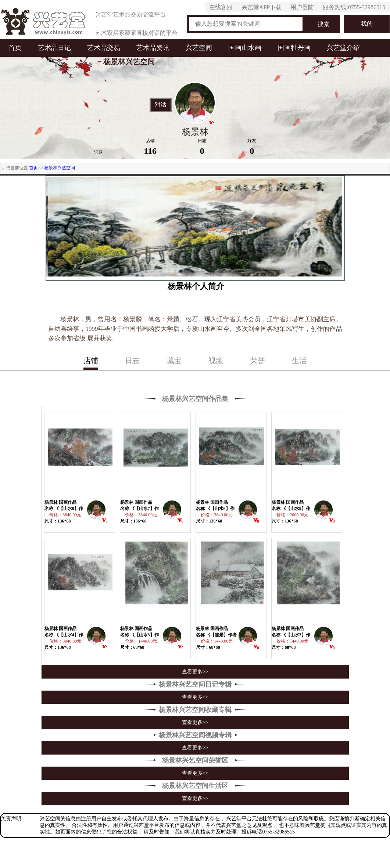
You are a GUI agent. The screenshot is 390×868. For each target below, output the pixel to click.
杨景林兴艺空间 (60, 168)
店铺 (91, 361)
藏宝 (174, 361)
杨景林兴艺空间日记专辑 (195, 684)
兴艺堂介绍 (343, 48)
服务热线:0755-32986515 (354, 7)
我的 (367, 24)
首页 (15, 48)
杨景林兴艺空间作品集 (195, 399)
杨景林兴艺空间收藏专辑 (195, 710)
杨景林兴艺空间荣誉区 (195, 760)
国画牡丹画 (294, 48)
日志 (132, 361)
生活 (299, 361)
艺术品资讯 (153, 48)
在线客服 (221, 7)
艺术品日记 (54, 48)
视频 (216, 361)
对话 (161, 105)
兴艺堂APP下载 (262, 7)
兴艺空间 (199, 48)
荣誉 (258, 361)
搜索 (323, 24)
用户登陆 (302, 7)
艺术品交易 (104, 48)
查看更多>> (195, 672)
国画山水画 (245, 48)
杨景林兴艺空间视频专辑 (195, 735)
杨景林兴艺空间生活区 (195, 786)
